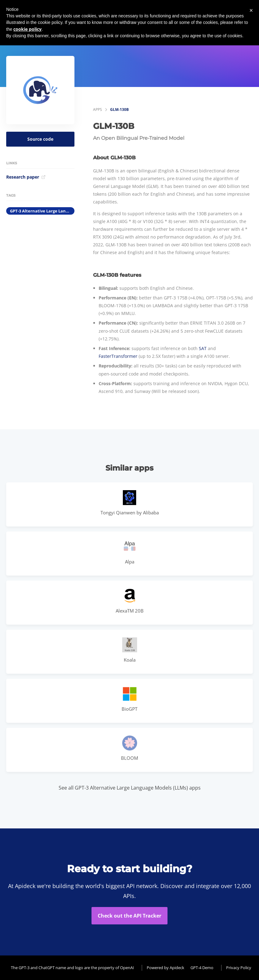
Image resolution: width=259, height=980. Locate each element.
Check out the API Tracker (129, 916)
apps (98, 109)
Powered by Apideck (165, 968)
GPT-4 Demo (202, 968)
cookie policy (27, 29)
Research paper (26, 177)
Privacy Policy (239, 968)
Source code (40, 139)
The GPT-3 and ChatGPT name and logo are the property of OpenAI (72, 968)
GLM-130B (119, 109)
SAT (203, 348)
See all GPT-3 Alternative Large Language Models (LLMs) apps (130, 788)
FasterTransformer (118, 356)
